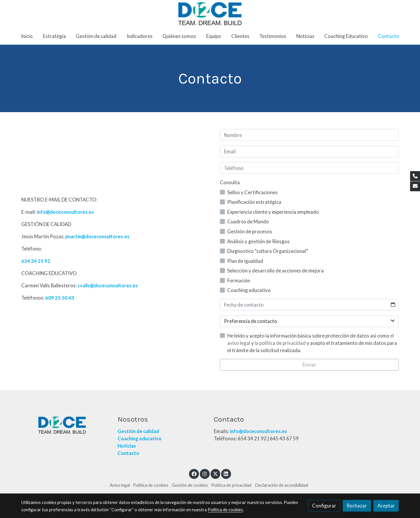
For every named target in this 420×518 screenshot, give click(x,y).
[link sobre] (66, 425)
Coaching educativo (140, 438)
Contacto (129, 453)
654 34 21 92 (36, 261)
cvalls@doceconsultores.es (108, 285)
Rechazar (357, 506)
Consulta (230, 182)
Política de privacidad (231, 485)
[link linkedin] (226, 473)
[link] (210, 14)
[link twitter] (216, 473)
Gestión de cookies (190, 485)
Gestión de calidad (138, 431)
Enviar (309, 365)
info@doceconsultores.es (65, 212)
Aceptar (386, 506)
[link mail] (415, 186)
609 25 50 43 (60, 298)
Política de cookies (151, 485)
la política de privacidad (281, 343)
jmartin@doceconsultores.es (97, 236)
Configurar (324, 506)
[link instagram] (205, 473)
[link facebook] (194, 473)
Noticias (127, 446)
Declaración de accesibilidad (281, 485)
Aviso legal (120, 485)
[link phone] (415, 176)
